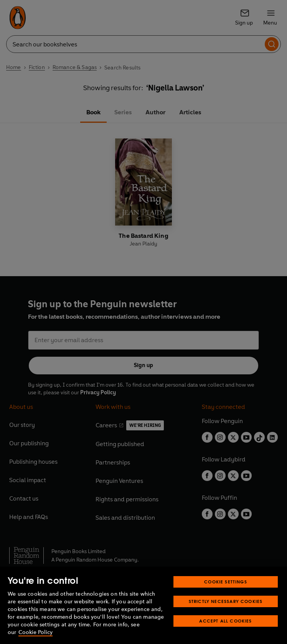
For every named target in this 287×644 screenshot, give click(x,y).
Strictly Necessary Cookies (226, 601)
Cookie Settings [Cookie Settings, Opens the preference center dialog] (226, 582)
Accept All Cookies (225, 621)
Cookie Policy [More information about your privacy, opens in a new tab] (35, 632)
